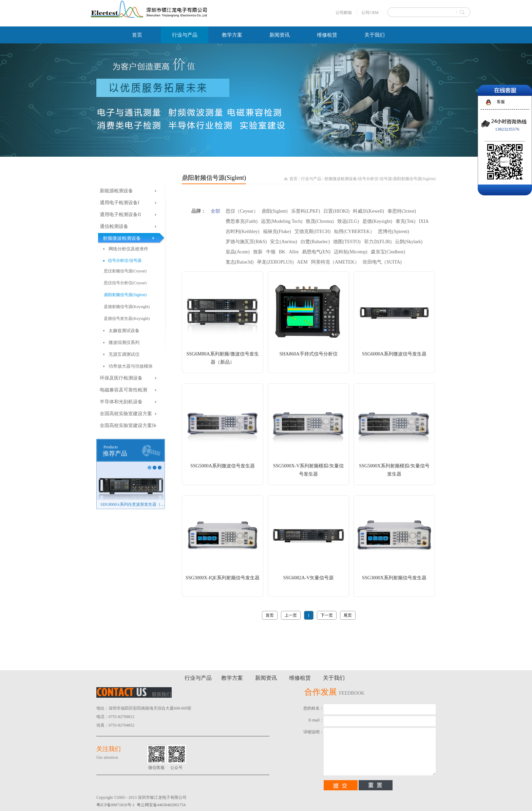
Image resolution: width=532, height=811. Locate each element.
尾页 (348, 615)
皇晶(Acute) (238, 252)
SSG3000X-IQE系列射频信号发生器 (223, 578)
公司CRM (370, 13)
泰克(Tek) (405, 221)
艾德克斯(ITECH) (313, 231)
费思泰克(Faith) (242, 221)
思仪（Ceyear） (242, 211)
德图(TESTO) (347, 242)
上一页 (291, 615)
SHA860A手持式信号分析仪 (308, 354)
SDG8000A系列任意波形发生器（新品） (132, 504)
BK (282, 252)
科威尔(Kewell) (368, 211)
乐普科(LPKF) (306, 211)
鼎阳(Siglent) (275, 211)
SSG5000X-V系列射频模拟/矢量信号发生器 (308, 470)
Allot (294, 252)
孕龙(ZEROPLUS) (275, 262)
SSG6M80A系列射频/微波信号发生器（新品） (222, 358)
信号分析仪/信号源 (375, 179)
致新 (258, 252)
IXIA (424, 221)
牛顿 (271, 252)
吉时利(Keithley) (243, 231)
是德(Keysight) (377, 221)
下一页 (327, 615)
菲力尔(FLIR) (378, 242)
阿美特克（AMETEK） (335, 262)
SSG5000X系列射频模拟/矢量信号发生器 (394, 470)
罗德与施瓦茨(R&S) (246, 242)
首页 (137, 35)
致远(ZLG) (348, 221)
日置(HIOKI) (336, 211)
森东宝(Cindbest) (388, 252)
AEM (302, 262)
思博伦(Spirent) (394, 231)
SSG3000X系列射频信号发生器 (394, 578)
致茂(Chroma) (320, 221)
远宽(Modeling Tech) (282, 221)
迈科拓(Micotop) (351, 252)
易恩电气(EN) (316, 252)
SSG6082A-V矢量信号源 (309, 578)
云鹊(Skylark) (409, 242)
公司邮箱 (344, 13)
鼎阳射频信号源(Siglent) (414, 179)
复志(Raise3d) (240, 262)
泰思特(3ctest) (402, 211)
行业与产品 (311, 179)
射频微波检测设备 (341, 179)
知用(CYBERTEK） (354, 231)
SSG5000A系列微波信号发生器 (223, 466)
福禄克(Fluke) (277, 231)
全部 (215, 211)
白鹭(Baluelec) (315, 242)
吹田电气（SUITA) (382, 262)
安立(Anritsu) (283, 242)
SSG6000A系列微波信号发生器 (394, 354)
